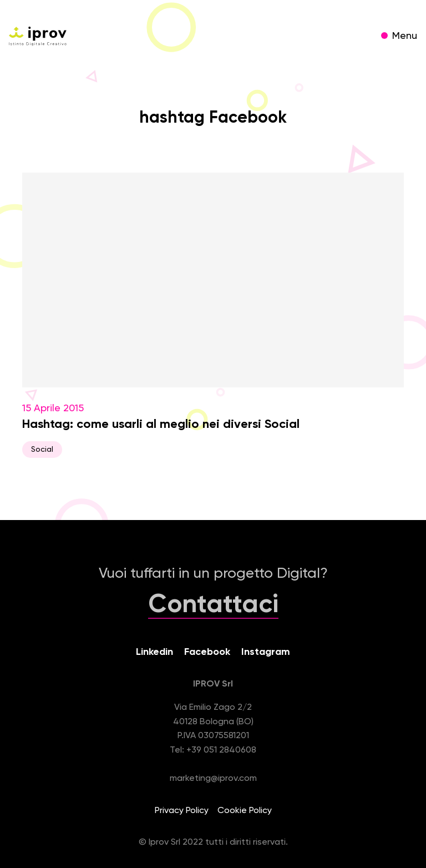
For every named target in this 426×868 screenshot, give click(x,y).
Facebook (207, 652)
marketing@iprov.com (213, 779)
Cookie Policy (245, 811)
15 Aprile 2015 (213, 315)
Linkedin (154, 652)
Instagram (266, 652)
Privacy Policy (182, 811)
